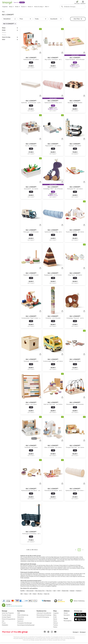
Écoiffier (23, 592)
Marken (55, 628)
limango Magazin (7, 618)
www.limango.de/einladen (69, 640)
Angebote (56, 614)
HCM (59, 592)
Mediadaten (5, 626)
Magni (35, 595)
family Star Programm (8, 614)
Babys (4, 29)
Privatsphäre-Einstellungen (25, 624)
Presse (4, 624)
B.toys (26, 595)
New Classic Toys (40, 592)
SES (22, 595)
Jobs (3, 622)
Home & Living (6, 38)
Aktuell (66, 614)
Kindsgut (79, 592)
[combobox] (73, 8)
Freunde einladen (7, 616)
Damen (55, 620)
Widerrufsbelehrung (23, 616)
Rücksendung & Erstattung (44, 616)
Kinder (4, 31)
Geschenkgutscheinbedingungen (26, 626)
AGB (19, 614)
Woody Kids (65, 592)
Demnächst (67, 616)
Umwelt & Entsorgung (43, 618)
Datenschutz (21, 618)
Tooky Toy (47, 595)
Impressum (20, 622)
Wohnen (56, 624)
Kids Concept (30, 592)
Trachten (56, 626)
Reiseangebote (68, 622)
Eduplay (72, 592)
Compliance (21, 620)
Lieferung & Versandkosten (44, 614)
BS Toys (40, 595)
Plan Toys (49, 592)
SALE (4, 41)
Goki (54, 592)
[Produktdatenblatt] (31, 50)
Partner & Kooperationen (9, 620)
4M (30, 595)
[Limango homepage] (7, 3)
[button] (83, 3)
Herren (55, 622)
